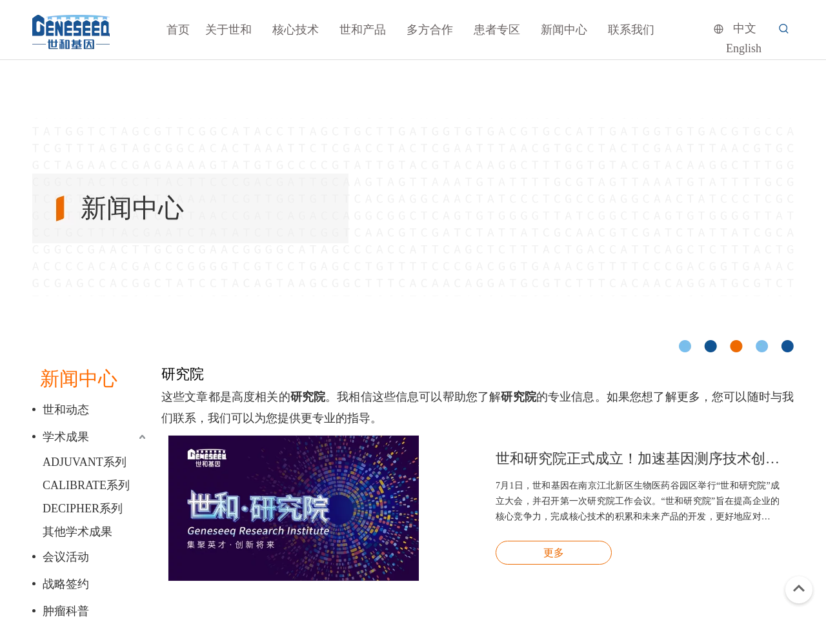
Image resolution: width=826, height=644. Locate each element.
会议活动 (66, 557)
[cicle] (736, 346)
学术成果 (66, 437)
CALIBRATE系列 (86, 485)
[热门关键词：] (784, 29)
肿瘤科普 (66, 611)
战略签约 (66, 584)
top (799, 589)
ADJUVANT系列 (85, 462)
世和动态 (66, 410)
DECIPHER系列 (83, 508)
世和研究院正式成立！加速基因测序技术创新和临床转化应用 (638, 458)
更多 (554, 553)
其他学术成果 (77, 532)
